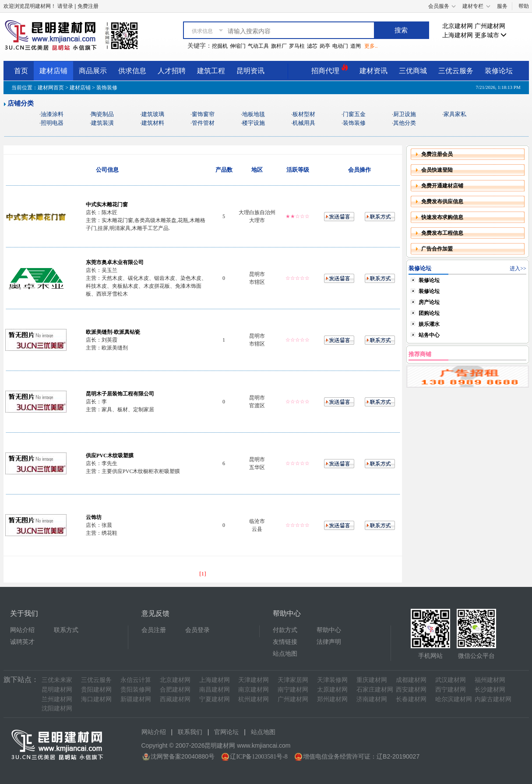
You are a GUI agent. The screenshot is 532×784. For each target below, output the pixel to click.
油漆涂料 (52, 114)
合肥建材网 (175, 690)
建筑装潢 (102, 123)
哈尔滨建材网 (454, 699)
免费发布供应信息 (442, 201)
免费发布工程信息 (442, 233)
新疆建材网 (136, 699)
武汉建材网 (451, 680)
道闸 (356, 46)
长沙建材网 (490, 690)
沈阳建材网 (57, 708)
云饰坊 (94, 517)
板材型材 (304, 114)
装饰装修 (354, 123)
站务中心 (429, 335)
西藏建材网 (175, 699)
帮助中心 (329, 630)
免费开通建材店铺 (442, 186)
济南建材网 (372, 699)
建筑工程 (211, 71)
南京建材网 (254, 690)
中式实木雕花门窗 (107, 205)
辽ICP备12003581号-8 (259, 757)
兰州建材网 (57, 699)
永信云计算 (136, 680)
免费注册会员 (437, 154)
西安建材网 (411, 690)
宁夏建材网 (215, 699)
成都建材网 (411, 680)
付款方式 (285, 630)
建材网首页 (51, 88)
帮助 (524, 6)
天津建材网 (254, 680)
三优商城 (413, 71)
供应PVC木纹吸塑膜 (110, 456)
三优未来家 (57, 680)
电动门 (340, 46)
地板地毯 (254, 114)
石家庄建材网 (375, 690)
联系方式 (66, 630)
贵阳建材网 (96, 690)
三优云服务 (456, 71)
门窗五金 (354, 114)
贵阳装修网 (136, 690)
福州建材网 (490, 680)
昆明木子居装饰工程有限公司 (120, 394)
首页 (21, 71)
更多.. (371, 46)
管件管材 (203, 123)
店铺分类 (21, 103)
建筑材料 (153, 123)
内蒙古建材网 (493, 699)
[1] (203, 574)
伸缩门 (238, 46)
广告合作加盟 (437, 249)
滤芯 (312, 46)
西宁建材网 (451, 690)
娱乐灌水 (429, 324)
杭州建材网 (254, 699)
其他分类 (405, 123)
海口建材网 (96, 699)
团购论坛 (429, 313)
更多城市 (491, 35)
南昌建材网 (215, 690)
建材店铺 (53, 71)
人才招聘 (172, 71)
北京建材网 (458, 26)
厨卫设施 (405, 114)
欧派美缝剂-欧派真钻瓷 (113, 332)
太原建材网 (332, 690)
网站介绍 (22, 630)
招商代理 (330, 69)
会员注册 (154, 630)
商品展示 (93, 71)
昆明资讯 (250, 71)
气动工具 (258, 46)
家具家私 (455, 114)
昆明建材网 (57, 690)
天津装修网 (332, 680)
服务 (502, 6)
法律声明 (329, 642)
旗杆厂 (279, 46)
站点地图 (285, 654)
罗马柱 (297, 46)
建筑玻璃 (153, 114)
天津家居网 (293, 680)
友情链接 (285, 642)
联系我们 (190, 732)
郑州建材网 (332, 699)
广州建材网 (490, 26)
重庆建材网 (372, 680)
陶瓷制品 (102, 114)
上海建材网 (458, 35)
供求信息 (132, 71)
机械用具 (304, 123)
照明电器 (52, 123)
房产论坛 (429, 302)
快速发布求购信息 (442, 217)
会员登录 (197, 630)
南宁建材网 (293, 690)
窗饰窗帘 (203, 114)
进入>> (518, 268)
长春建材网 (411, 699)
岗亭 (325, 46)
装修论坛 (499, 71)
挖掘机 (220, 46)
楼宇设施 (254, 123)
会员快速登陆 (437, 170)
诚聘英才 (22, 642)
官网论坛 (226, 732)
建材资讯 (373, 71)
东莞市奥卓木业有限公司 (115, 262)
